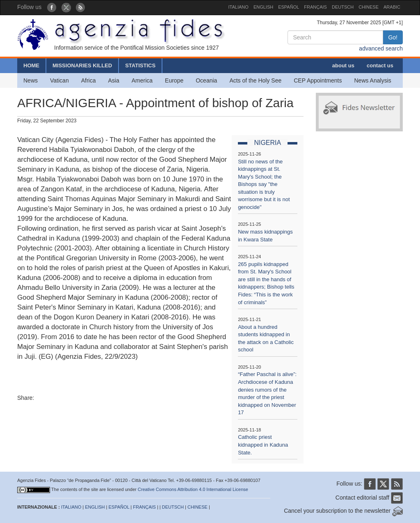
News (31, 80)
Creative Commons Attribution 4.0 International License (193, 489)
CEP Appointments (318, 80)
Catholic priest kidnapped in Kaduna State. (263, 445)
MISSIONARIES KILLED (82, 65)
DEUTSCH (343, 7)
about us (343, 65)
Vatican (59, 80)
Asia (113, 80)
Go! (393, 37)
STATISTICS (140, 65)
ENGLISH (263, 7)
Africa (89, 80)
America (142, 80)
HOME (31, 65)
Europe (174, 80)
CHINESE (369, 7)
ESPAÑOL (289, 7)
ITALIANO (239, 7)
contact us (380, 65)
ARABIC (392, 7)
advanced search (381, 48)
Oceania (206, 80)
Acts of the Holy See (255, 80)
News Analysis (373, 80)
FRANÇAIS (315, 7)
